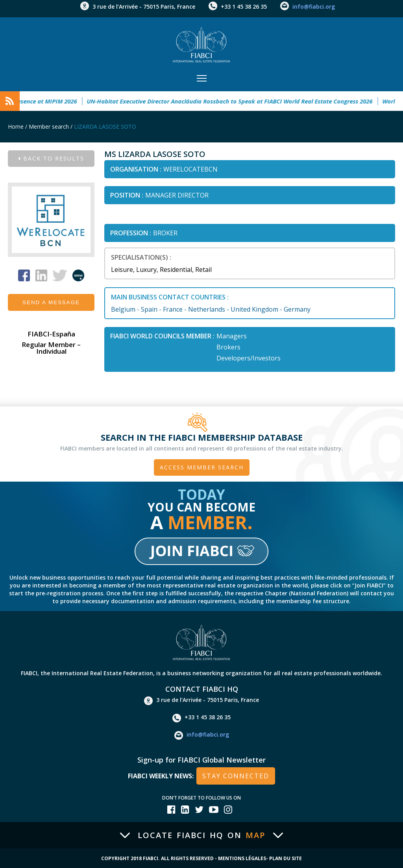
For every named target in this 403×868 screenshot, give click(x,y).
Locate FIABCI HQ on (201, 835)
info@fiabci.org (314, 6)
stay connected (236, 776)
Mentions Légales (242, 858)
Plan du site (286, 858)
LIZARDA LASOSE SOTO (105, 127)
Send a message (51, 302)
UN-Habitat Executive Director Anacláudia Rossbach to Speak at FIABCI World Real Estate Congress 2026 (235, 101)
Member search (49, 127)
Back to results (51, 158)
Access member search (202, 467)
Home (16, 127)
